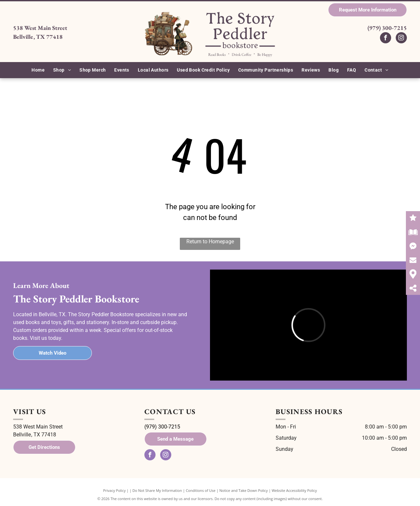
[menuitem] (38, 70)
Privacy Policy (114, 490)
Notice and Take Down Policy (244, 490)
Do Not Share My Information (157, 490)
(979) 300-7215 (387, 28)
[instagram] (401, 39)
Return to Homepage (210, 242)
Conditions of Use (201, 490)
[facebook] (386, 39)
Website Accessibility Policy (294, 490)
